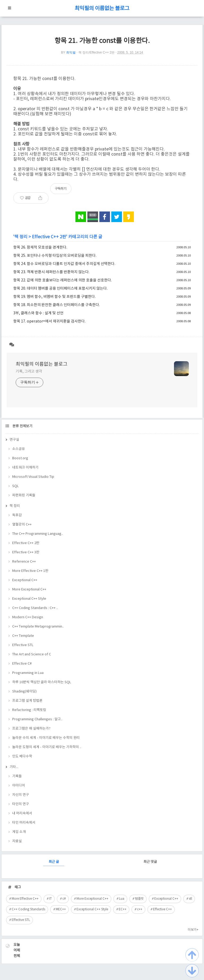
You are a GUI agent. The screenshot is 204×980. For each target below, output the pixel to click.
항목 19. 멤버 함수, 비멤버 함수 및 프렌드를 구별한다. (54, 297)
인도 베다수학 (22, 756)
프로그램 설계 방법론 (27, 701)
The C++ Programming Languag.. (38, 534)
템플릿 (139, 899)
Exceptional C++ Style (29, 599)
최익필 (71, 52)
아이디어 (19, 786)
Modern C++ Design (28, 617)
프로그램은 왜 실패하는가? (31, 729)
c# (64, 899)
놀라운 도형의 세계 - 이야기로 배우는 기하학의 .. (47, 747)
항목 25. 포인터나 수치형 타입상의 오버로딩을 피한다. (55, 256)
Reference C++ (24, 562)
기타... (14, 767)
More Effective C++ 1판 (30, 571)
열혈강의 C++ (22, 525)
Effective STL (23, 645)
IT (50, 899)
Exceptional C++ (25, 580)
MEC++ (61, 909)
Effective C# (22, 664)
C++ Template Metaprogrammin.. (38, 627)
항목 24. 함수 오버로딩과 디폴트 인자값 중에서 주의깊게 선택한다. (64, 264)
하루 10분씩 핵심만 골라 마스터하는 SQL (42, 682)
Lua (122, 899)
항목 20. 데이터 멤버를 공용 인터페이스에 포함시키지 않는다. (60, 289)
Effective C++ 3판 (26, 552)
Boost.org (20, 458)
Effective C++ (162, 909)
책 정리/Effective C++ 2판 (97, 52)
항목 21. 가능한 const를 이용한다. (102, 41)
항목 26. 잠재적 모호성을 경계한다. (40, 248)
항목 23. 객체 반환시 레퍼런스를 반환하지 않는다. (51, 272)
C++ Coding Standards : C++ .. (35, 608)
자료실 (17, 841)
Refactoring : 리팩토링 (29, 710)
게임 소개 (19, 832)
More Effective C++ (25, 899)
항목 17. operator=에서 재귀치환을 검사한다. (49, 321)
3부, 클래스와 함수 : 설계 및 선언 (38, 313)
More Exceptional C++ (29, 590)
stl (190, 899)
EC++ (123, 909)
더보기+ (193, 930)
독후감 (17, 515)
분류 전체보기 (22, 426)
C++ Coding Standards (28, 909)
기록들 (17, 776)
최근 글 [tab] (54, 862)
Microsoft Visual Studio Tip (33, 477)
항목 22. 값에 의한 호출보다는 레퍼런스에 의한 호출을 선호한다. (63, 280)
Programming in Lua (28, 673)
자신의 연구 (21, 795)
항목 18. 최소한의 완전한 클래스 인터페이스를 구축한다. (57, 305)
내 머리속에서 (22, 813)
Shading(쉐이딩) (24, 692)
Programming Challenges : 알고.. (37, 719)
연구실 (14, 440)
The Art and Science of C (32, 654)
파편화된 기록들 (24, 495)
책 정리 (21, 237)
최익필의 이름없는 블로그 (102, 9)
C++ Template (23, 636)
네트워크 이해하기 (25, 468)
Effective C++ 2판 (49, 237)
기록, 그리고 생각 (29, 372)
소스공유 (19, 449)
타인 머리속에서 (24, 823)
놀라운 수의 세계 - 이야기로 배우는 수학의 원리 (46, 738)
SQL (16, 486)
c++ (140, 909)
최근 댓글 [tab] (150, 862)
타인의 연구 (21, 804)
